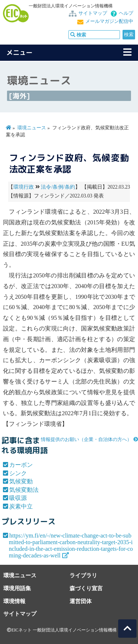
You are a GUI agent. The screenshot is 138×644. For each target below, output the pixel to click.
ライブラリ (83, 575)
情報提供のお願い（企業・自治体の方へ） (86, 440)
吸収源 (18, 498)
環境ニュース (32, 128)
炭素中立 (21, 506)
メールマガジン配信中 (109, 21)
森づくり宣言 (86, 588)
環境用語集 (17, 588)
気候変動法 (24, 490)
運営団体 (81, 601)
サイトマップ (93, 13)
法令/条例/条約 (58, 187)
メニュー (20, 52)
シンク (18, 473)
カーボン (21, 465)
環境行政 (24, 187)
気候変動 (21, 481)
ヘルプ (126, 13)
